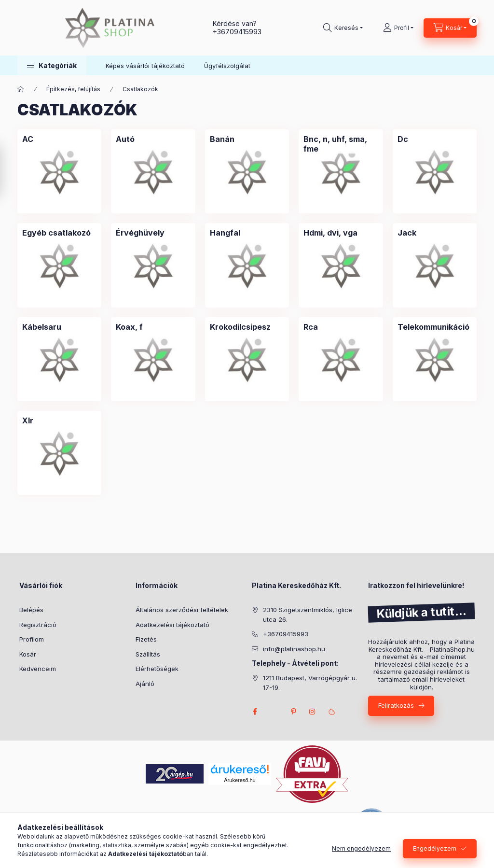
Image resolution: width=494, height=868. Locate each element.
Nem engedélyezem (361, 848)
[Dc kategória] (403, 139)
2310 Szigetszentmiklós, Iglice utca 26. (308, 615)
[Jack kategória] (407, 233)
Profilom (32, 639)
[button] (52, 65)
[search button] (343, 28)
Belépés (31, 610)
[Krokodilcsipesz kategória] (240, 327)
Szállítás (148, 654)
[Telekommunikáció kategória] (433, 327)
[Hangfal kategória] (225, 233)
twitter (274, 712)
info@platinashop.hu (294, 649)
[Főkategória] (21, 89)
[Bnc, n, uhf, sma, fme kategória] (341, 144)
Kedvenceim (38, 669)
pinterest (293, 712)
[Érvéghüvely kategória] (140, 233)
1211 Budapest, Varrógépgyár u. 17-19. (310, 683)
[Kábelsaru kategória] (42, 327)
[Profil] (398, 28)
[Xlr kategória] (28, 420)
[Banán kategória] (222, 139)
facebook (255, 712)
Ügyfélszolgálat (227, 66)
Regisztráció (38, 625)
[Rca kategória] (311, 327)
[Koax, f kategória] (129, 327)
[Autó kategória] (125, 139)
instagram (313, 712)
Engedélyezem (435, 848)
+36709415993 (237, 32)
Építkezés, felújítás (73, 89)
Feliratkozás (396, 705)
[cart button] (450, 28)
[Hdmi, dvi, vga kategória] (330, 233)
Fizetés (146, 639)
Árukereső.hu (240, 780)
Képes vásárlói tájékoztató (145, 66)
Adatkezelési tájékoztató (172, 625)
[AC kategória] (28, 139)
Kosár (28, 654)
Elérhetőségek (157, 669)
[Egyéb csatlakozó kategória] (56, 233)
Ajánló (145, 684)
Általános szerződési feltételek (182, 610)
